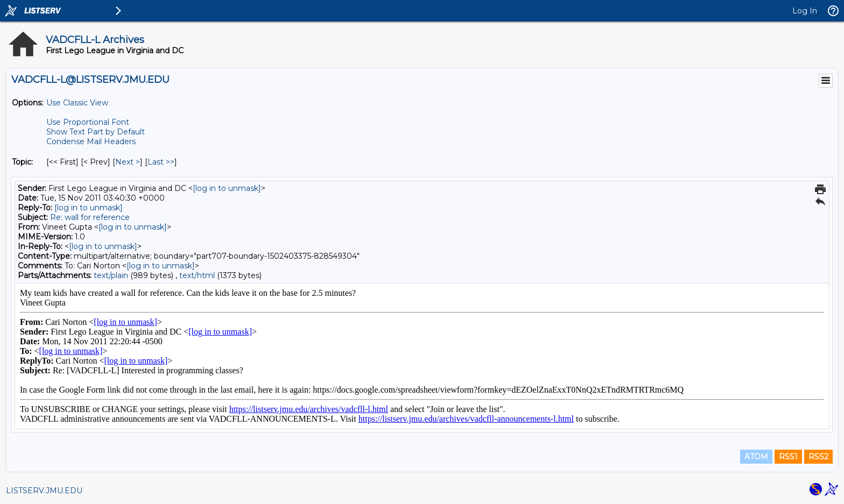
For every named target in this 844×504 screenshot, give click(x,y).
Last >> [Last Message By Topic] (161, 162)
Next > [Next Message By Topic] (128, 162)
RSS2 (818, 457)
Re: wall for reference (90, 217)
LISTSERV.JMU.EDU (44, 491)
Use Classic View (77, 103)
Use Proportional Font (88, 122)
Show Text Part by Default (96, 132)
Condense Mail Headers (91, 141)
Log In (805, 11)
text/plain (111, 275)
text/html (197, 275)
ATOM (756, 457)
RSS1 (788, 457)
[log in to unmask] (227, 188)
